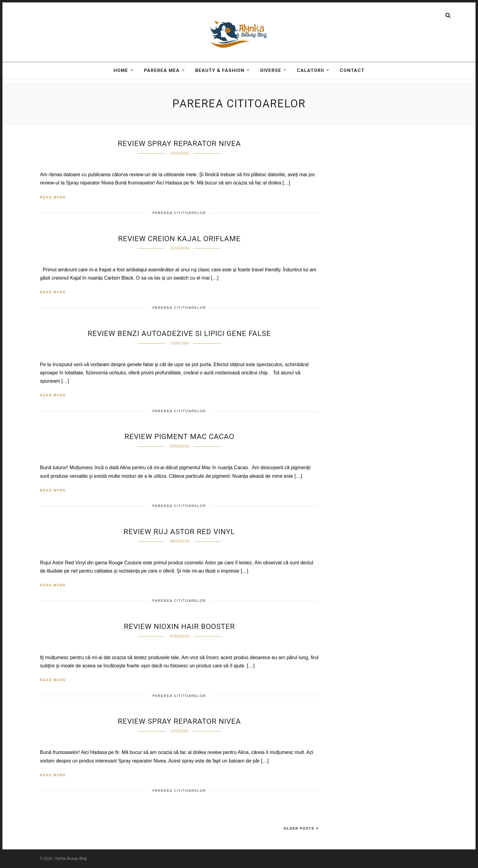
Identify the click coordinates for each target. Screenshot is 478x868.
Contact (352, 78)
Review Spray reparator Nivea (179, 721)
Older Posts (301, 828)
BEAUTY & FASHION (220, 78)
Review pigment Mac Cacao (179, 437)
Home (121, 78)
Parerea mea (162, 78)
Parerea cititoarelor (179, 213)
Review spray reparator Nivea (179, 144)
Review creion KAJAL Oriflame (179, 239)
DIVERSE (271, 78)
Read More (53, 197)
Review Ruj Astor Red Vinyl (179, 532)
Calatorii (310, 78)
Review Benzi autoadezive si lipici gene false (179, 334)
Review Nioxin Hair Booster (179, 627)
